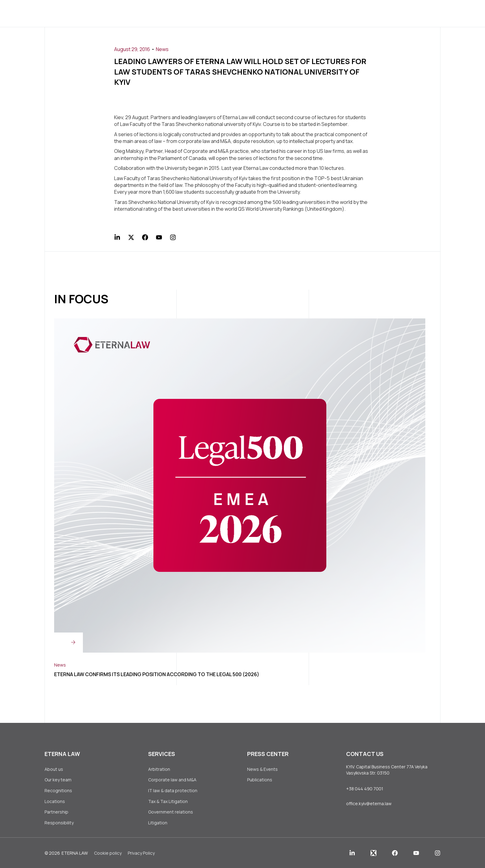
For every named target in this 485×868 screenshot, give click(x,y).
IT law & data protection (173, 791)
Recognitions (58, 791)
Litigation (158, 824)
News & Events (262, 769)
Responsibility (59, 824)
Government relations (171, 813)
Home (113, 13)
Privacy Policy (141, 855)
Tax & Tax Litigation (168, 802)
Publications (260, 780)
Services (180, 13)
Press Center (255, 13)
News (162, 49)
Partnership (56, 813)
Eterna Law (75, 855)
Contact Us (333, 13)
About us (144, 13)
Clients (214, 13)
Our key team (58, 780)
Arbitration (159, 769)
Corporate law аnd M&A (172, 780)
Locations (55, 802)
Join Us (296, 13)
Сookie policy (108, 855)
